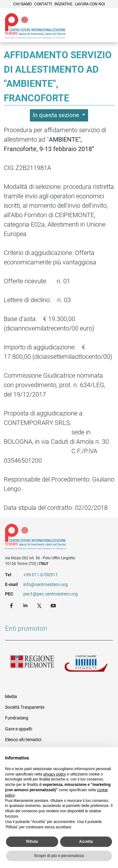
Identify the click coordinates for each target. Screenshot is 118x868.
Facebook (12, 605)
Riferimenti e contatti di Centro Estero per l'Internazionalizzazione (54, 538)
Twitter (40, 605)
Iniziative (63, 4)
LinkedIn (26, 605)
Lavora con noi (90, 4)
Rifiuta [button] (32, 842)
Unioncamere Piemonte (86, 665)
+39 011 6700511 (41, 575)
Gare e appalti (19, 729)
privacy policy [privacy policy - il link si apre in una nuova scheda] (54, 774)
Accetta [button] (86, 842)
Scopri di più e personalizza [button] (59, 856)
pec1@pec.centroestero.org (51, 594)
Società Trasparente (25, 707)
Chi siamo (22, 4)
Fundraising (17, 718)
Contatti (43, 4)
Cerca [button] (92, 33)
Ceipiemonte (35, 26)
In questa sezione (57, 115)
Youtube (54, 605)
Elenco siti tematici (23, 740)
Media (11, 696)
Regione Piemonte (32, 665)
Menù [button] (105, 33)
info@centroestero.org (45, 584)
